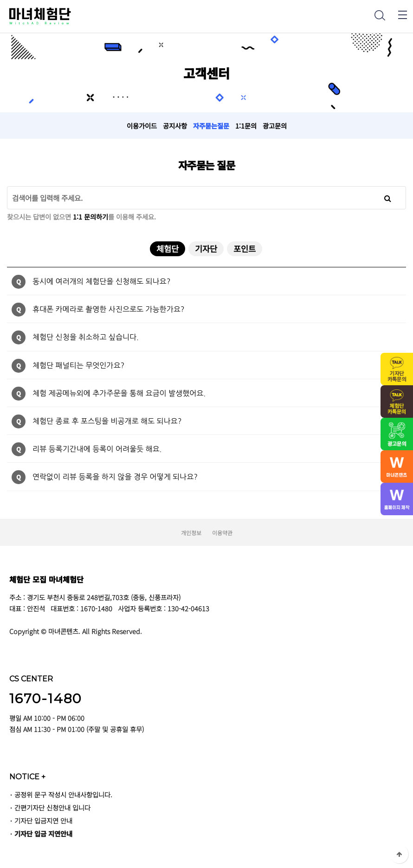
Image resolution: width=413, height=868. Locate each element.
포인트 (245, 249)
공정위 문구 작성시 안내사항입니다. (63, 794)
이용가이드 (142, 126)
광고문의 (275, 126)
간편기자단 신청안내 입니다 (52, 807)
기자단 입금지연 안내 (43, 820)
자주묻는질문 (211, 126)
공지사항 (175, 126)
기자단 (206, 249)
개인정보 (191, 533)
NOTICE (27, 777)
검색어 (7, 186)
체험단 (164, 248)
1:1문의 (246, 126)
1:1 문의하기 (90, 217)
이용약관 (222, 533)
